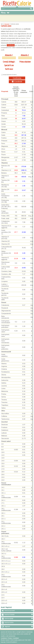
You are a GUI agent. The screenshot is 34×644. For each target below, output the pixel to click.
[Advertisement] (17, 18)
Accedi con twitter (17, 623)
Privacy (10, 638)
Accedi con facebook (17, 615)
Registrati (17, 627)
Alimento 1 (9, 55)
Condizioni (4, 638)
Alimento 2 (25, 55)
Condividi (17, 82)
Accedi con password (17, 611)
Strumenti (7, 24)
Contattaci (16, 638)
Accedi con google (17, 619)
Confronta (17, 78)
